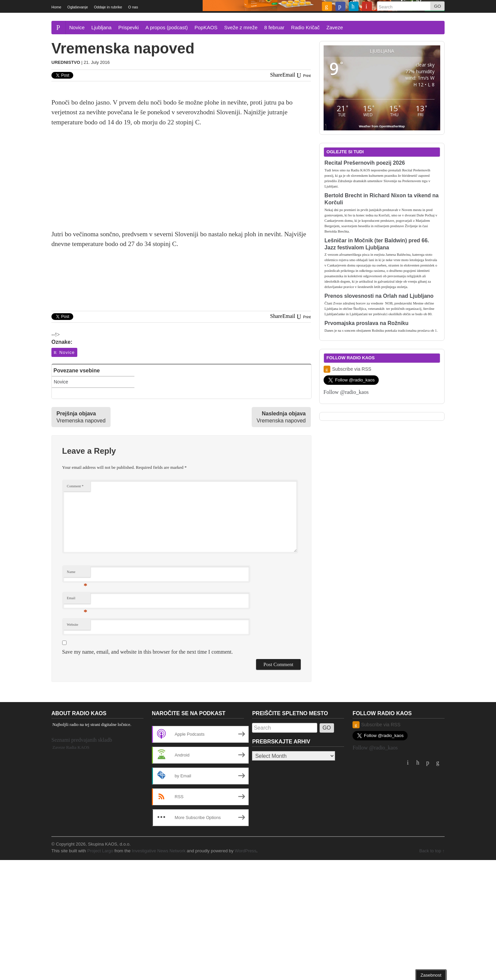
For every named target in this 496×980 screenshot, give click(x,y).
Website (73, 625)
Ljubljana (101, 27)
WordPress (245, 851)
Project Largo (100, 851)
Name (77, 574)
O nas (133, 7)
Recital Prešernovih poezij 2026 (365, 163)
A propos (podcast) (167, 27)
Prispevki (129, 27)
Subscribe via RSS (347, 369)
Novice (77, 27)
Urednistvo (66, 62)
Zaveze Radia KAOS (71, 747)
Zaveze (335, 27)
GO (438, 6)
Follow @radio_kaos (346, 392)
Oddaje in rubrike (108, 7)
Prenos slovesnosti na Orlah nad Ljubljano (379, 296)
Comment (75, 486)
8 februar (274, 27)
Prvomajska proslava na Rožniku (367, 323)
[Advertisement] (181, 182)
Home (56, 7)
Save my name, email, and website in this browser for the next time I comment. (148, 652)
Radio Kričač (305, 27)
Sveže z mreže (241, 27)
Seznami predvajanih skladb (82, 740)
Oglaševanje (77, 7)
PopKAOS (206, 27)
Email (77, 600)
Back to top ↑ (432, 851)
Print (303, 76)
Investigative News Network (159, 851)
